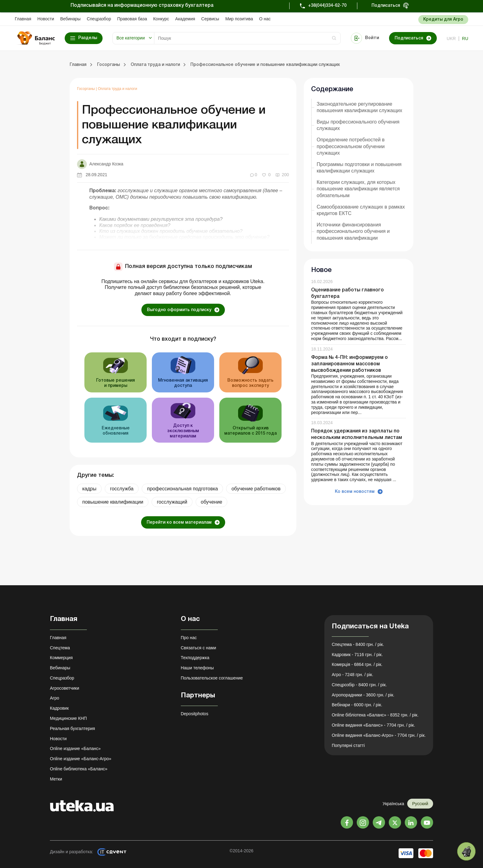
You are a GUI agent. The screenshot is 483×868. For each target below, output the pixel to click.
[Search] (247, 38)
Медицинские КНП (68, 718)
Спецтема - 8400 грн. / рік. (358, 644)
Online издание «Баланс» (75, 748)
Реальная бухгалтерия (72, 728)
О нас (265, 19)
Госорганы (86, 89)
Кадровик (59, 708)
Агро (55, 698)
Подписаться (386, 6)
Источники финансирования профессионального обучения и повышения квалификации (353, 231)
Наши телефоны (197, 668)
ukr (451, 39)
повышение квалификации (113, 502)
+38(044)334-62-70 (327, 6)
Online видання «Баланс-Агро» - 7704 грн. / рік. (379, 735)
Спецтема (60, 648)
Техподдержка (195, 658)
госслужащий (172, 502)
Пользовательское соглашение (212, 678)
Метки (56, 779)
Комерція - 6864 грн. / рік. (357, 664)
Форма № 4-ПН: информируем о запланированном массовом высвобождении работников (349, 364)
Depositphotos (195, 714)
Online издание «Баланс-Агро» (81, 759)
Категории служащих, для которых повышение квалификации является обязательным (358, 189)
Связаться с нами (199, 648)
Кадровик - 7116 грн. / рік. (357, 655)
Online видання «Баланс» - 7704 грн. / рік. (373, 725)
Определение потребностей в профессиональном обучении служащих (351, 146)
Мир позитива (239, 19)
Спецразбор (99, 19)
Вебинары (71, 19)
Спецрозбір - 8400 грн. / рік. (359, 685)
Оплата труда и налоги (118, 89)
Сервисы (210, 19)
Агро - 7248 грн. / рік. (353, 675)
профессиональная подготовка (182, 489)
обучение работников (256, 489)
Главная (23, 19)
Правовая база (132, 19)
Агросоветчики (65, 688)
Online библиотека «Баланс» (79, 769)
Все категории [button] (131, 38)
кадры (89, 489)
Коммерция (61, 658)
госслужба (122, 489)
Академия (185, 19)
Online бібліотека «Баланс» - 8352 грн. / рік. (375, 715)
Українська (393, 804)
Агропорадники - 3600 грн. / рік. (363, 695)
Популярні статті (348, 745)
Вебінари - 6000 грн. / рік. (357, 705)
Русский (420, 804)
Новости (46, 19)
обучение (212, 502)
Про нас (189, 638)
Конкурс (161, 19)
